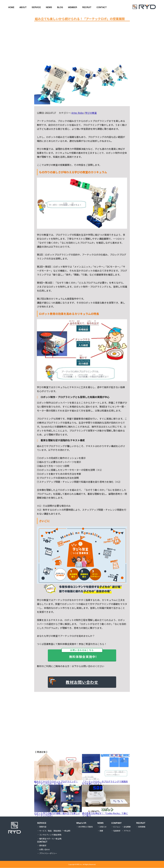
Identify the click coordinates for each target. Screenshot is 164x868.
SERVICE (42, 823)
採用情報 (142, 827)
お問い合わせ (45, 850)
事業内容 (43, 827)
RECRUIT (141, 823)
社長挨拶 (117, 831)
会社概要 (127, 827)
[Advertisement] (80, 42)
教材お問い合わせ (82, 682)
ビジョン (117, 827)
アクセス (127, 831)
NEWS (100, 823)
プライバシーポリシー (48, 853)
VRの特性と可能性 (86, 827)
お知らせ (103, 827)
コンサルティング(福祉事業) (50, 835)
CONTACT (42, 842)
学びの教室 (91, 113)
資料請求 (43, 846)
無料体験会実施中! (83, 654)
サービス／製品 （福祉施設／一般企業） (55, 831)
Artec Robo (78, 113)
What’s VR (81, 823)
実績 (101, 831)
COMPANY (116, 823)
